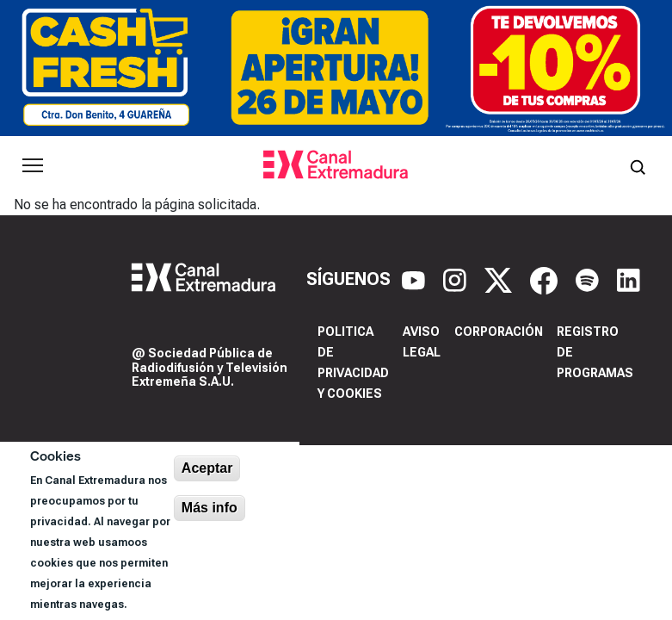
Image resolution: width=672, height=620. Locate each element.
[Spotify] (589, 279)
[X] (500, 279)
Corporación (499, 332)
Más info (210, 508)
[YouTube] (416, 279)
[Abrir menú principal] (33, 165)
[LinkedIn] (629, 279)
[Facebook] (546, 279)
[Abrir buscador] (638, 165)
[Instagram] (457, 279)
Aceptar (207, 468)
